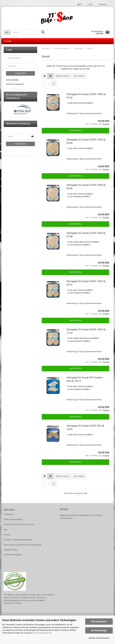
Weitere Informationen (99, 638)
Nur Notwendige (99, 630)
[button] (80, 4)
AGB (5, 530)
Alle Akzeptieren (99, 622)
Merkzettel (102, 4)
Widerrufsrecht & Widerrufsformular (19, 524)
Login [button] (90, 4)
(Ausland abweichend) (93, 113)
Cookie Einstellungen (12, 555)
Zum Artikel (76, 131)
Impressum (8, 514)
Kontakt (7, 535)
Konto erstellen (12, 80)
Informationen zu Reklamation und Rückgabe (23, 545)
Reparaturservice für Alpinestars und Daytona (81, 515)
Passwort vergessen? (15, 84)
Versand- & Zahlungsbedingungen (18, 540)
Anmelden (21, 73)
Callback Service (11, 550)
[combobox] (63, 76)
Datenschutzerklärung (42, 633)
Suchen (8, 41)
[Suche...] (7, 32)
